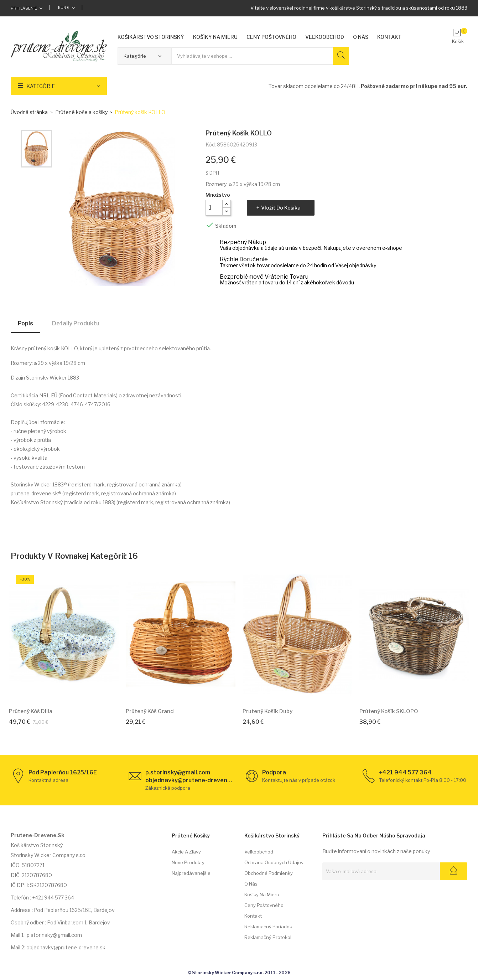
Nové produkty (188, 862)
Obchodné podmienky (269, 873)
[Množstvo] (214, 208)
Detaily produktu (76, 323)
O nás (251, 884)
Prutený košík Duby (267, 711)
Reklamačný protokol (268, 937)
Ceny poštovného (264, 905)
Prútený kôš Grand (150, 711)
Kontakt (253, 916)
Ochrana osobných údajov (274, 862)
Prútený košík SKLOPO (389, 711)
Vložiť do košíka (281, 208)
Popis (25, 323)
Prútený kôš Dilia (31, 711)
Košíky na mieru (262, 894)
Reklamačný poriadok (268, 927)
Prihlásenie (24, 8)
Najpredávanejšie (191, 873)
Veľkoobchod (259, 852)
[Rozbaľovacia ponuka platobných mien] (66, 7)
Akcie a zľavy (186, 852)
